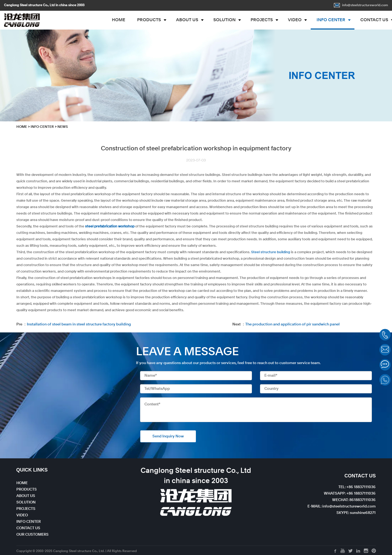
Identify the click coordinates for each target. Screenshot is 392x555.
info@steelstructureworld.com (361, 5)
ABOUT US (187, 20)
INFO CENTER (331, 20)
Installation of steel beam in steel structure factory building (79, 324)
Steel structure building (271, 252)
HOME (119, 20)
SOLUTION (224, 20)
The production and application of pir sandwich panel (292, 324)
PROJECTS (262, 20)
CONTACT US (28, 528)
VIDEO (295, 20)
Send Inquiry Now (168, 436)
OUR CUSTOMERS (32, 535)
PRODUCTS (149, 20)
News (63, 127)
